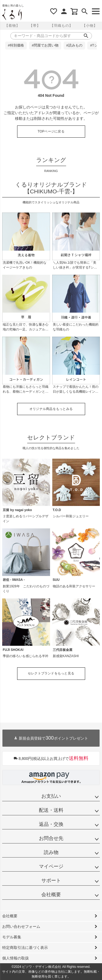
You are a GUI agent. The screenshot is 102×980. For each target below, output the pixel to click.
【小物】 (90, 26)
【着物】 (12, 26)
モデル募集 (12, 937)
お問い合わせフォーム (21, 926)
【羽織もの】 (61, 26)
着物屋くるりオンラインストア (12, 15)
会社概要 (51, 895)
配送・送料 (51, 810)
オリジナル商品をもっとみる (51, 409)
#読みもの (74, 45)
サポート (51, 880)
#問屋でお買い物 (45, 45)
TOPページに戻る (51, 131)
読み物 (51, 852)
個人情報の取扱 (16, 958)
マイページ (51, 866)
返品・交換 (51, 824)
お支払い (51, 796)
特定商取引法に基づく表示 (25, 948)
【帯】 (35, 26)
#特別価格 (16, 45)
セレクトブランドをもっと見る (51, 673)
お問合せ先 (51, 838)
